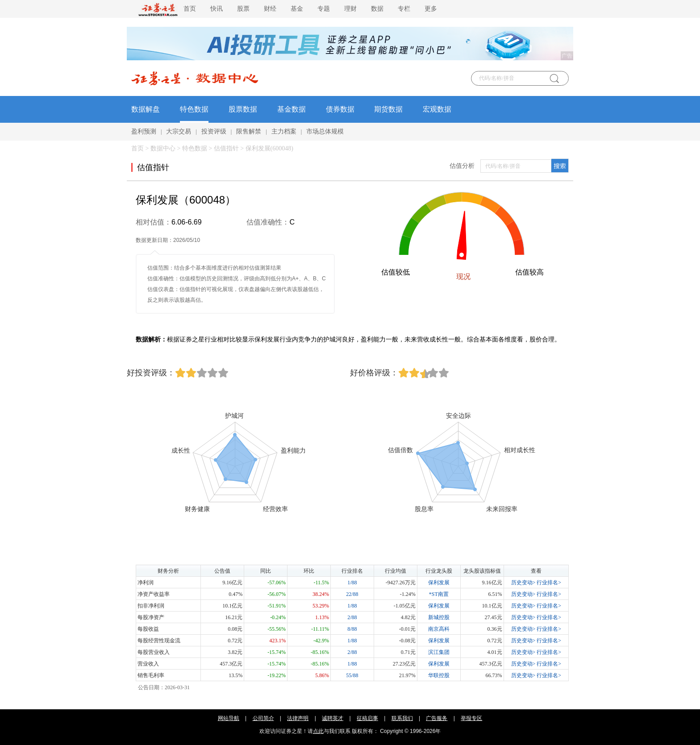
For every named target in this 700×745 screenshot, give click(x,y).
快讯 (217, 9)
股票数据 (243, 109)
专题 (324, 9)
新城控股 (439, 617)
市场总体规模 (325, 131)
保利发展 (439, 583)
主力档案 (284, 131)
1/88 (352, 583)
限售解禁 (249, 131)
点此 (318, 731)
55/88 (352, 675)
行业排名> (549, 583)
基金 (297, 9)
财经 (270, 9)
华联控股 (439, 675)
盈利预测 (144, 131)
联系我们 (402, 718)
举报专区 (471, 718)
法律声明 (298, 718)
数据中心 (163, 148)
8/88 (352, 629)
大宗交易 (179, 131)
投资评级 (214, 131)
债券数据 (340, 109)
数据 (377, 9)
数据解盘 (146, 109)
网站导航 (229, 718)
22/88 (352, 594)
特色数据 (194, 109)
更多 (431, 9)
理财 (350, 9)
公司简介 (263, 718)
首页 (190, 9)
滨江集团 (439, 652)
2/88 (352, 617)
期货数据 (388, 109)
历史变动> (523, 583)
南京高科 (439, 629)
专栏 (404, 9)
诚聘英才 (333, 718)
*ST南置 (439, 594)
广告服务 (437, 718)
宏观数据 (437, 109)
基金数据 (292, 109)
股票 (243, 9)
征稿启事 (367, 718)
